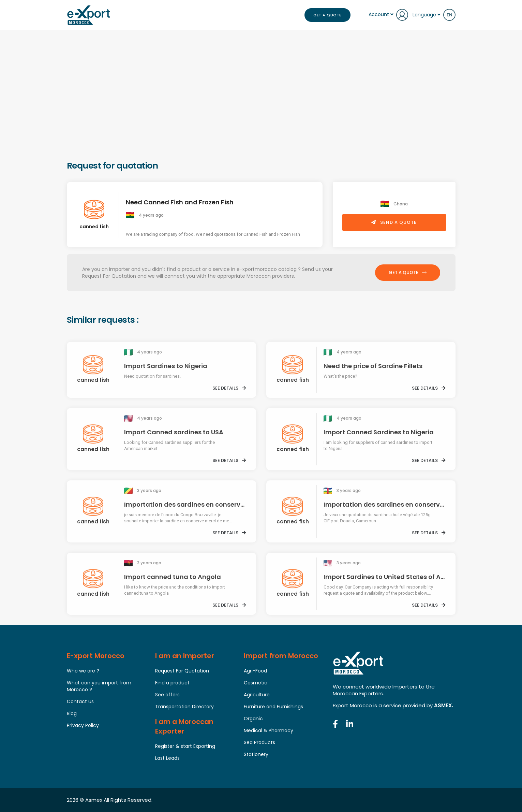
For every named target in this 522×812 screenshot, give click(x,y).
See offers (167, 695)
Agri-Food (255, 671)
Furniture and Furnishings (273, 707)
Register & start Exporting (185, 746)
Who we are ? (83, 671)
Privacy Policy (83, 725)
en (449, 15)
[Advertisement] (261, 108)
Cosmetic (256, 683)
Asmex (94, 800)
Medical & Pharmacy (269, 730)
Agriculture (257, 695)
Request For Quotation (182, 671)
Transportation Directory (184, 707)
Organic (253, 719)
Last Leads (167, 758)
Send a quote (394, 222)
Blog (72, 713)
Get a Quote (327, 15)
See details (229, 388)
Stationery (256, 754)
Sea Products (259, 742)
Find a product (172, 683)
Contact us (80, 701)
